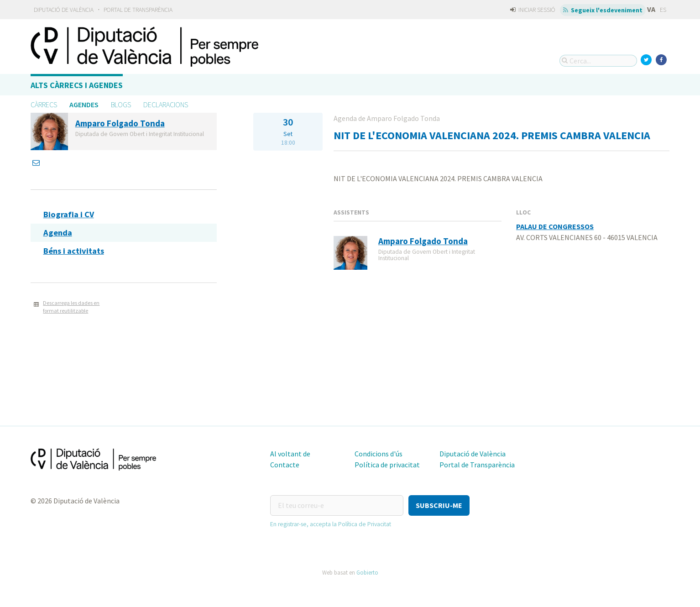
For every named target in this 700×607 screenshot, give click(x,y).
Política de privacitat (387, 465)
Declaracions (166, 105)
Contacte (285, 465)
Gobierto (367, 572)
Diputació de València (64, 10)
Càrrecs (44, 105)
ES (663, 10)
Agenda (58, 233)
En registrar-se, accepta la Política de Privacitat (331, 524)
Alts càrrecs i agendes (77, 85)
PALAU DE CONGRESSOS (555, 226)
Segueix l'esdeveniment (603, 10)
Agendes (84, 105)
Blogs (121, 105)
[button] (439, 505)
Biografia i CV (69, 214)
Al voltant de (290, 454)
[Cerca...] (598, 61)
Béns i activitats (74, 251)
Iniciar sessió (533, 10)
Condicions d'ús (379, 454)
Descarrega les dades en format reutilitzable (71, 307)
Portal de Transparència (138, 10)
